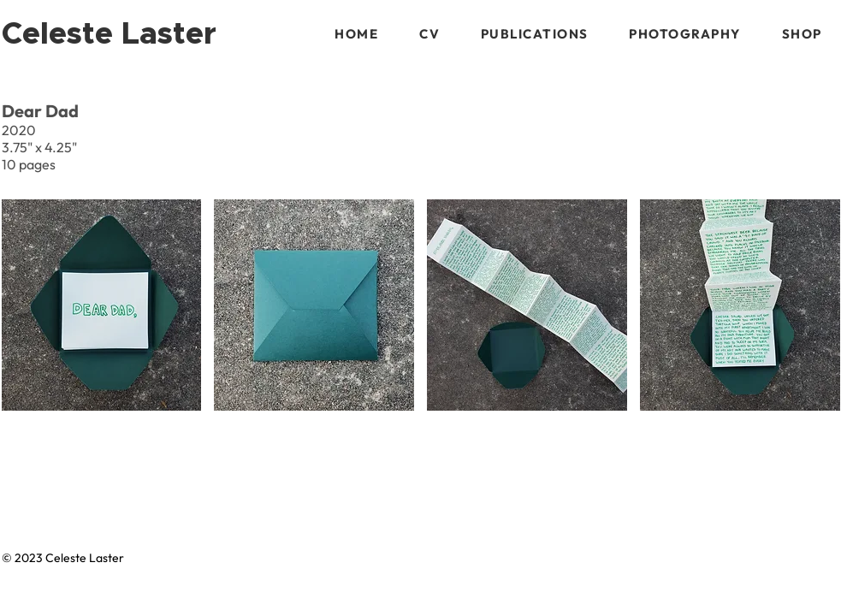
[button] (535, 34)
